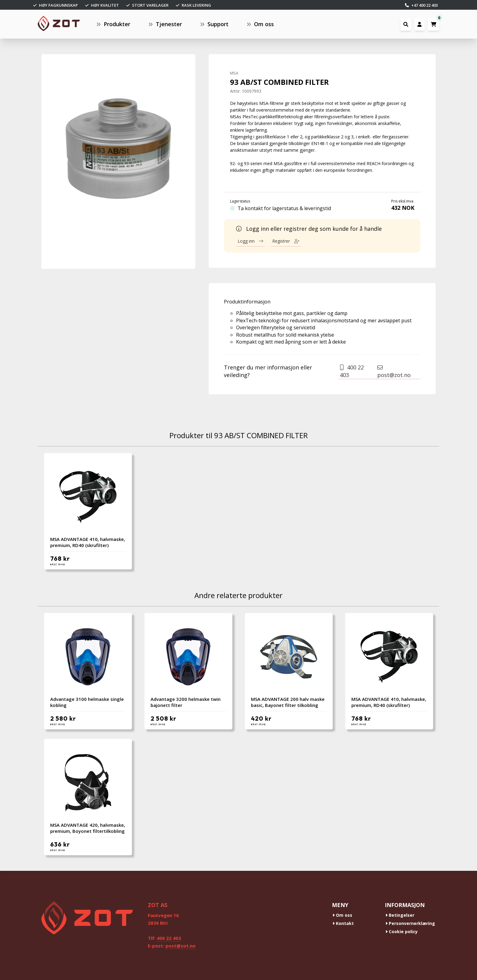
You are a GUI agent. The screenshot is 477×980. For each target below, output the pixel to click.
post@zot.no (394, 372)
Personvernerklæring (410, 923)
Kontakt (343, 923)
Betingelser (400, 915)
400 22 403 (352, 371)
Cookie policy (402, 932)
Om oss (342, 915)
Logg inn (250, 241)
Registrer (286, 241)
